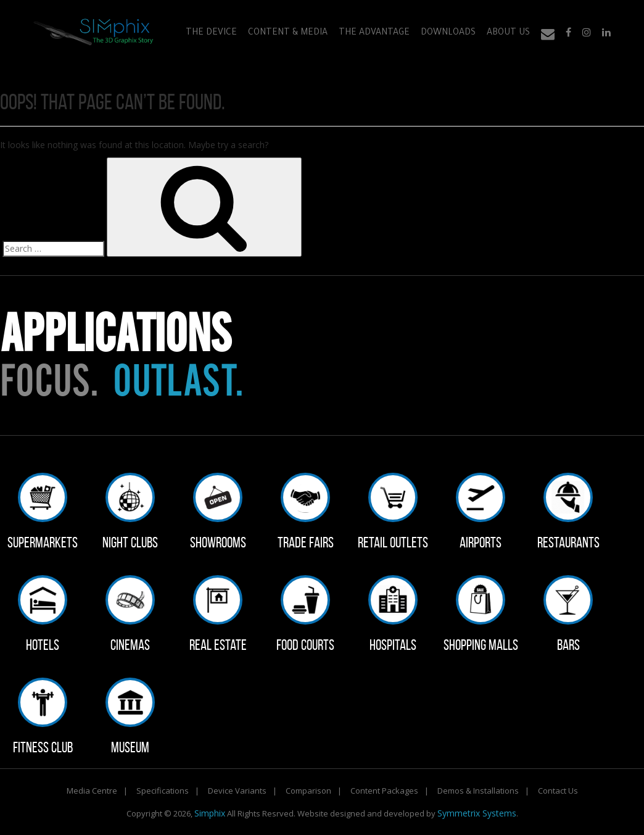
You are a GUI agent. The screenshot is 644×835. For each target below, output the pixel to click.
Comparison (308, 791)
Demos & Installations (478, 791)
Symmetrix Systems (477, 813)
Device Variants (237, 791)
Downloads (448, 33)
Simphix (210, 813)
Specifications (163, 791)
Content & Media (288, 33)
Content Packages (384, 791)
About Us (508, 33)
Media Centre (92, 791)
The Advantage (374, 33)
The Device (211, 33)
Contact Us (558, 791)
